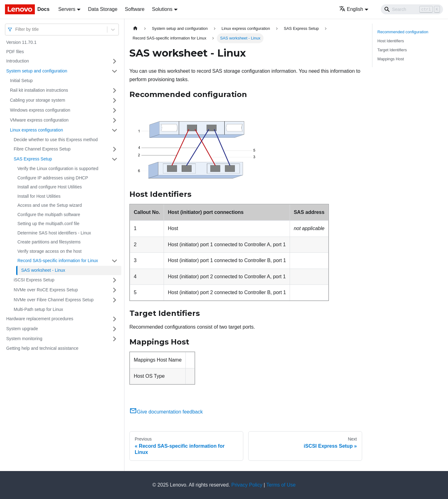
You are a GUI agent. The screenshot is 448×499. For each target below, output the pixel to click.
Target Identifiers (392, 50)
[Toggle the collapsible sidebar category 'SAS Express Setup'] (114, 159)
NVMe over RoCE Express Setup (46, 290)
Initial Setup (21, 81)
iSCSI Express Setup (34, 280)
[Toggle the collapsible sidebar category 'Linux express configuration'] (114, 130)
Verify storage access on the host (49, 251)
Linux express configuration (36, 130)
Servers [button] (67, 9)
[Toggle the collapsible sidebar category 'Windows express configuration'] (114, 110)
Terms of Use (281, 485)
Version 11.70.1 (21, 42)
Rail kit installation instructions (39, 90)
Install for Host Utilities (39, 196)
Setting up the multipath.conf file (48, 224)
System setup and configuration (37, 71)
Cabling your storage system (37, 100)
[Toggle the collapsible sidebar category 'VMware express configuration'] (114, 120)
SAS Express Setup (33, 159)
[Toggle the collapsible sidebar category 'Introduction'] (114, 61)
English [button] (351, 9)
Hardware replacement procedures (40, 319)
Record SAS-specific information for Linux (58, 261)
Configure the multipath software (49, 215)
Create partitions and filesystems (49, 242)
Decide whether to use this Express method (56, 140)
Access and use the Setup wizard (50, 205)
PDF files (15, 52)
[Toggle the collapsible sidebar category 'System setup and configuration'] (114, 71)
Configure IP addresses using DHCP (53, 178)
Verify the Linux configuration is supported (58, 169)
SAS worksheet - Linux (43, 270)
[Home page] (135, 28)
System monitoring (24, 339)
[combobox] (16, 29)
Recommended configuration (403, 32)
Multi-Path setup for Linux (38, 309)
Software (135, 9)
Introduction (18, 61)
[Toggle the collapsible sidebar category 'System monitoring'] (114, 339)
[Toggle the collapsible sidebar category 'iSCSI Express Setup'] (114, 280)
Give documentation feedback (166, 412)
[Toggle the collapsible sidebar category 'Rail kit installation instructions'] (114, 90)
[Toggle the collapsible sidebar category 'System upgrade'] (114, 329)
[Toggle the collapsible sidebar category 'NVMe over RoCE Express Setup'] (114, 290)
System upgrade (22, 329)
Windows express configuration (40, 110)
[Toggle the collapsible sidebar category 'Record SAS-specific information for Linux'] (114, 261)
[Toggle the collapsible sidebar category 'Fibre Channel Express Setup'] (114, 149)
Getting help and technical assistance (42, 348)
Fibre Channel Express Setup (42, 149)
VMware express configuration (39, 120)
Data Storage (103, 9)
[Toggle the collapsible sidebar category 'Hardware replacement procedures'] (114, 319)
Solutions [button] (162, 9)
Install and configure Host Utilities (50, 187)
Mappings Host (391, 59)
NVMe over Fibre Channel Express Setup (54, 300)
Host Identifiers (391, 41)
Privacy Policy (247, 485)
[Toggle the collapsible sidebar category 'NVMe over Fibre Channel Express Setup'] (114, 300)
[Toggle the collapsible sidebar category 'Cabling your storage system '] (114, 100)
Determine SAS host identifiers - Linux (54, 233)
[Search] (412, 9)
